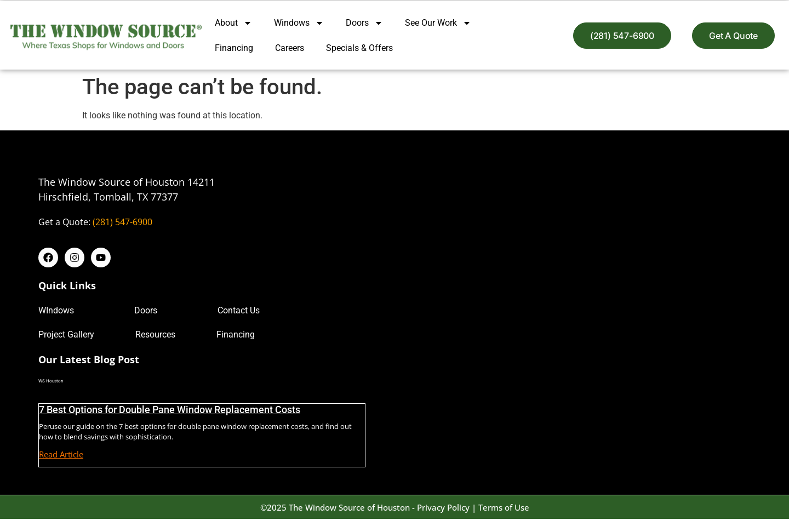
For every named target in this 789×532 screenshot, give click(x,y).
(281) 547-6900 (122, 222)
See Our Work (438, 23)
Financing (234, 48)
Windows (299, 23)
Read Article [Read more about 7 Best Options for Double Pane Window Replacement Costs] (61, 454)
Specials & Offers (359, 48)
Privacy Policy (443, 507)
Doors (364, 23)
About (233, 23)
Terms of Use (504, 507)
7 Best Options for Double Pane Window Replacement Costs (170, 410)
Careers (290, 48)
